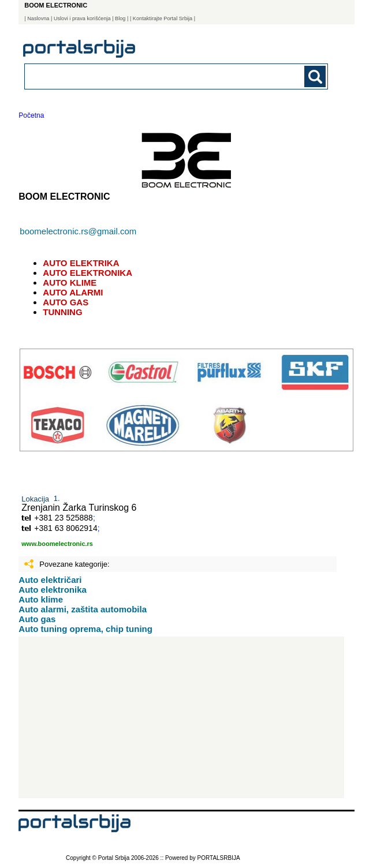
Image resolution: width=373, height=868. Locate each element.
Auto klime (41, 599)
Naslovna (38, 18)
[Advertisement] (181, 717)
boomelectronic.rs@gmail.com (78, 231)
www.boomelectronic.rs (57, 544)
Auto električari (50, 580)
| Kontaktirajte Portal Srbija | (163, 18)
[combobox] (147, 76)
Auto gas (37, 619)
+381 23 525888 (64, 518)
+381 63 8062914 (66, 528)
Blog (120, 18)
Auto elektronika (53, 590)
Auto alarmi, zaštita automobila (83, 609)
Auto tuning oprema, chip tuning (85, 629)
